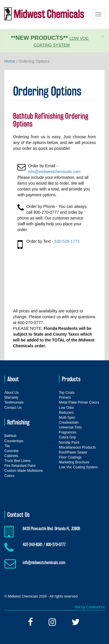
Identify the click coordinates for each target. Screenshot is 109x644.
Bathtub (10, 436)
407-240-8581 (33, 545)
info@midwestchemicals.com (54, 172)
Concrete (11, 451)
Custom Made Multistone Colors (24, 473)
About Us (11, 393)
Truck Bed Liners (17, 461)
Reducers (66, 413)
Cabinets (11, 456)
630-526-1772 (67, 241)
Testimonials (14, 402)
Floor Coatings (70, 457)
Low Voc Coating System (78, 467)
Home (10, 61)
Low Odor (67, 408)
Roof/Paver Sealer (73, 452)
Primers (65, 397)
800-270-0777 (56, 545)
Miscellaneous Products (77, 447)
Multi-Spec (67, 418)
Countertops (14, 441)
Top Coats (67, 393)
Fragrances (68, 432)
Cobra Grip (68, 437)
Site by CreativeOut (90, 607)
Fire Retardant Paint (20, 466)
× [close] (103, 36)
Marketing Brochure (74, 462)
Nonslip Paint (69, 442)
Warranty (11, 397)
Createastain (69, 422)
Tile (7, 446)
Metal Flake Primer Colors (79, 402)
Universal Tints (70, 427)
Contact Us (13, 408)
